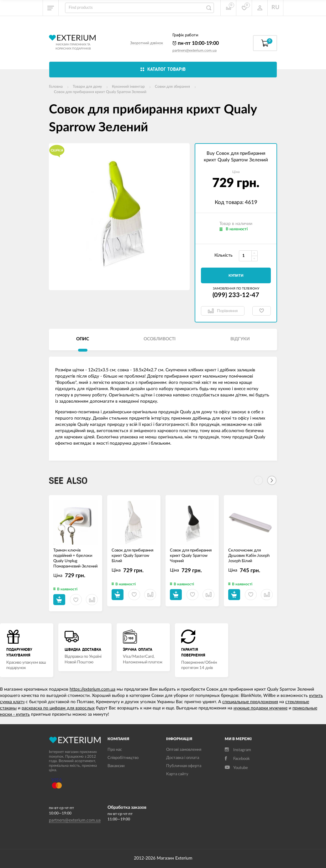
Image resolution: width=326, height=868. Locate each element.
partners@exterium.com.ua (195, 50)
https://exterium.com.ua (92, 689)
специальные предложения (250, 702)
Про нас (115, 750)
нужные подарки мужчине (260, 708)
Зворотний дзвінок (147, 43)
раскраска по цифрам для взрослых (58, 708)
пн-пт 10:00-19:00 (196, 43)
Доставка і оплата (183, 758)
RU (275, 8)
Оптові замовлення (184, 750)
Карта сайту (177, 774)
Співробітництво (123, 758)
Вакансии (116, 766)
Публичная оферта (184, 766)
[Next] (272, 480)
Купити (236, 276)
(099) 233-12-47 (236, 295)
